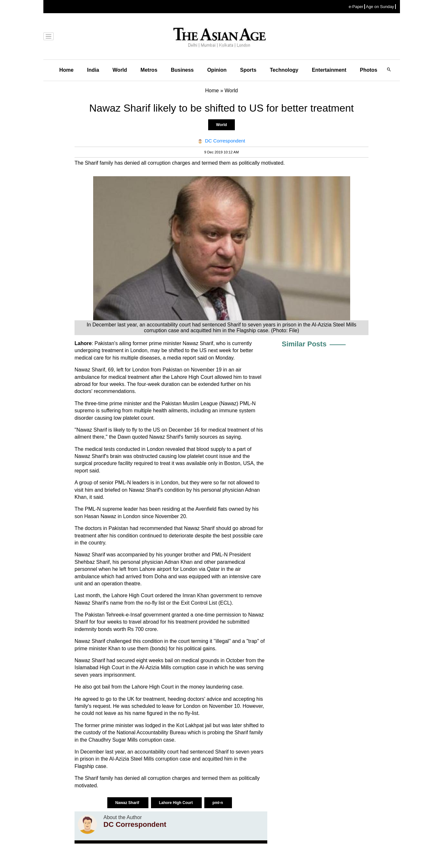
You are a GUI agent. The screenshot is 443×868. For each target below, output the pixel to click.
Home (66, 70)
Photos (368, 70)
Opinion (217, 70)
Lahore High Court (177, 803)
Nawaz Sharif (128, 803)
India (93, 70)
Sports (248, 70)
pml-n (218, 803)
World (120, 70)
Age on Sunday (380, 7)
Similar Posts (304, 344)
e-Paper (356, 7)
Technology (284, 70)
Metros (149, 70)
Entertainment (329, 70)
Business (182, 70)
